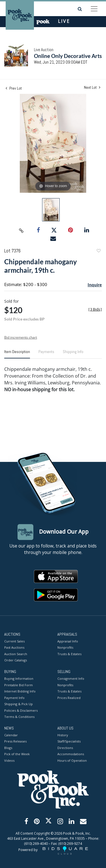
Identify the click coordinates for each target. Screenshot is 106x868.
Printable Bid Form (19, 685)
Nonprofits (65, 648)
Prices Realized (69, 698)
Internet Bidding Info (20, 691)
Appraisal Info (68, 641)
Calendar (11, 735)
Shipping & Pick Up (19, 704)
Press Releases (15, 742)
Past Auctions (14, 648)
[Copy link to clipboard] (21, 230)
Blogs (8, 748)
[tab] (17, 354)
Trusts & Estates (69, 654)
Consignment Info (71, 679)
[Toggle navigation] (94, 9)
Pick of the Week (17, 754)
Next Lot (92, 87)
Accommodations (71, 754)
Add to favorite (98, 251)
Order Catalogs (16, 660)
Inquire (95, 285)
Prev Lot (14, 88)
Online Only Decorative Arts (68, 56)
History (63, 735)
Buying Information (19, 679)
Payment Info (14, 698)
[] (95, 309)
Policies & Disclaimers (21, 710)
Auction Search (16, 654)
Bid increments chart (21, 337)
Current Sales (14, 641)
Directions (65, 748)
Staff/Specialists (69, 742)
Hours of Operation (72, 760)
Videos (9, 760)
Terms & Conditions (19, 717)
